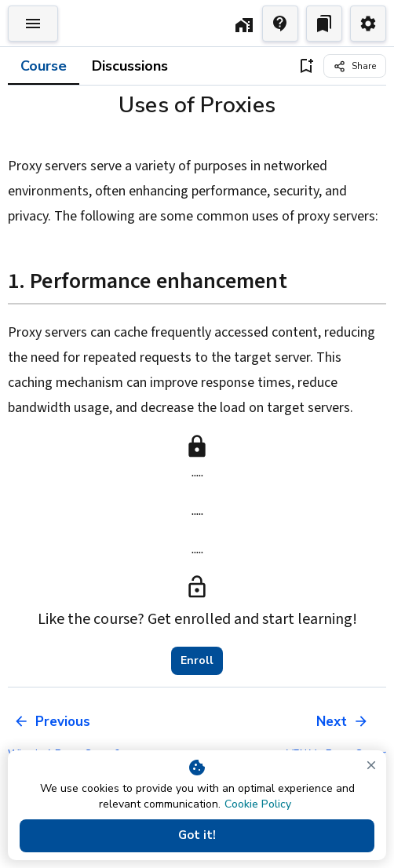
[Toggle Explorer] (33, 24)
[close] (371, 765)
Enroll (197, 661)
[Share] (355, 66)
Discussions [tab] (130, 66)
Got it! (197, 836)
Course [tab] (44, 66)
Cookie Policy (258, 804)
